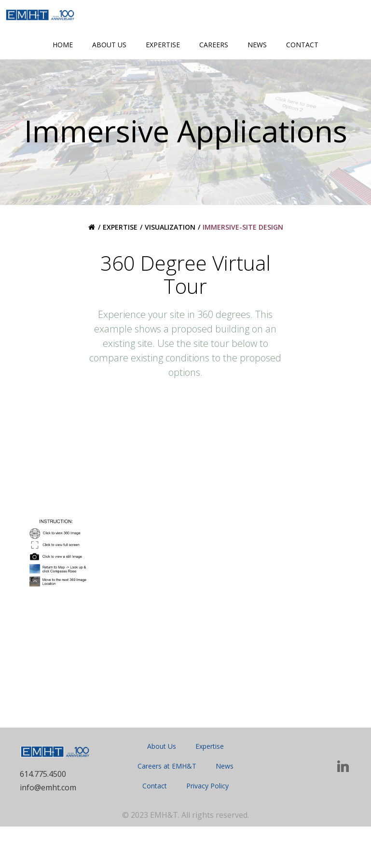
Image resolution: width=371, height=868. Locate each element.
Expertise (163, 45)
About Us (109, 45)
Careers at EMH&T (167, 806)
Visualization (170, 265)
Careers (214, 45)
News (257, 45)
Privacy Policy (207, 826)
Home (63, 45)
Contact (302, 45)
